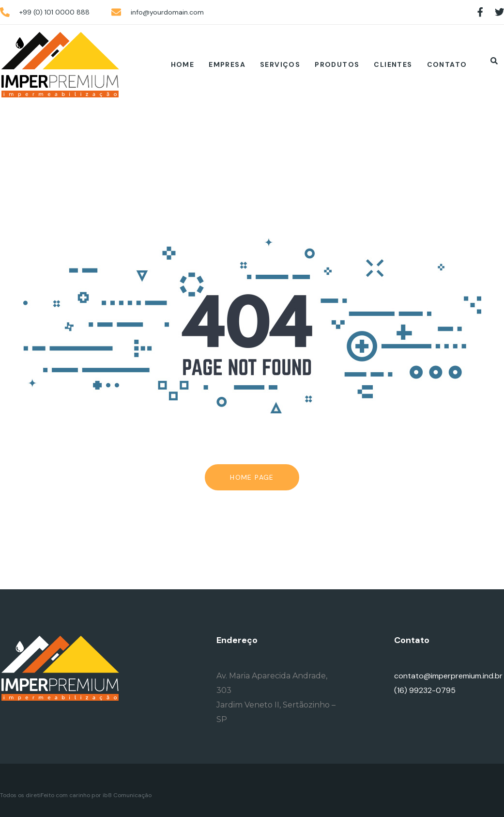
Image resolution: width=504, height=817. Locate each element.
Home (183, 64)
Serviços (280, 64)
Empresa (227, 64)
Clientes (393, 64)
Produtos (337, 64)
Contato (447, 64)
